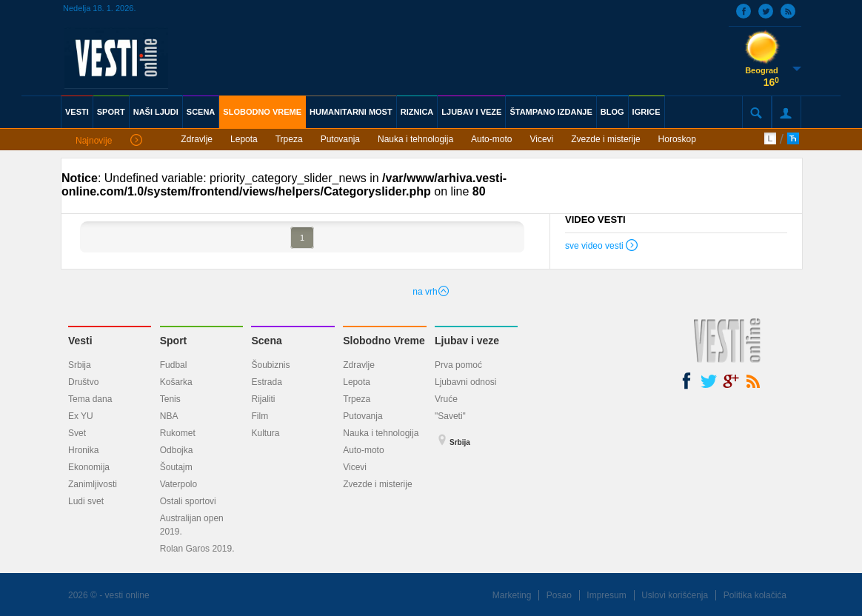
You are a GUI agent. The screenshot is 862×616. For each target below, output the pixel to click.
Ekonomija (89, 467)
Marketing (512, 595)
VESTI (77, 112)
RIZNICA (417, 112)
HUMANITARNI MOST (351, 112)
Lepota (244, 139)
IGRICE (646, 112)
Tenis (170, 399)
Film (260, 416)
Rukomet (178, 433)
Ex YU (81, 416)
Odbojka (177, 450)
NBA (169, 416)
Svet (77, 433)
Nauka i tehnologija (415, 139)
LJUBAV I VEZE (471, 112)
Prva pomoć (458, 365)
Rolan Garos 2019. (197, 549)
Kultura (265, 433)
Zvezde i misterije (605, 139)
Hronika (83, 450)
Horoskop (677, 139)
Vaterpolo (178, 484)
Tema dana (90, 399)
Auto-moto (491, 139)
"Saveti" (450, 416)
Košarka (176, 382)
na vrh (431, 292)
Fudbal (174, 365)
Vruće (446, 399)
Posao (559, 595)
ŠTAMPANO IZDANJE (551, 112)
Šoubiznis (270, 365)
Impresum (606, 595)
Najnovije (109, 141)
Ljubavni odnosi (465, 382)
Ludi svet (86, 501)
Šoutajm (176, 467)
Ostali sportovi (188, 501)
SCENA (201, 112)
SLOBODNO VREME (262, 112)
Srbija (80, 365)
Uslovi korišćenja (675, 595)
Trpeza (289, 139)
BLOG (612, 112)
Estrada (266, 382)
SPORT (111, 112)
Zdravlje (197, 139)
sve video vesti (602, 247)
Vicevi (541, 139)
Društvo (83, 382)
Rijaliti (263, 399)
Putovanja (340, 139)
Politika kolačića (755, 595)
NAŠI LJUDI (156, 112)
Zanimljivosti (93, 484)
